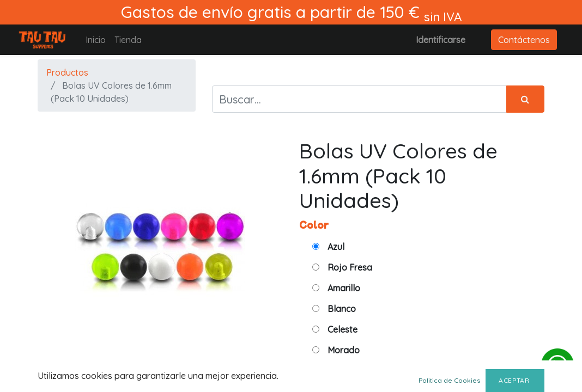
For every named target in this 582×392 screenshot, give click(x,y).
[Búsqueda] (525, 99)
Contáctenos (524, 40)
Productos (67, 72)
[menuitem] (96, 40)
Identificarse (441, 40)
